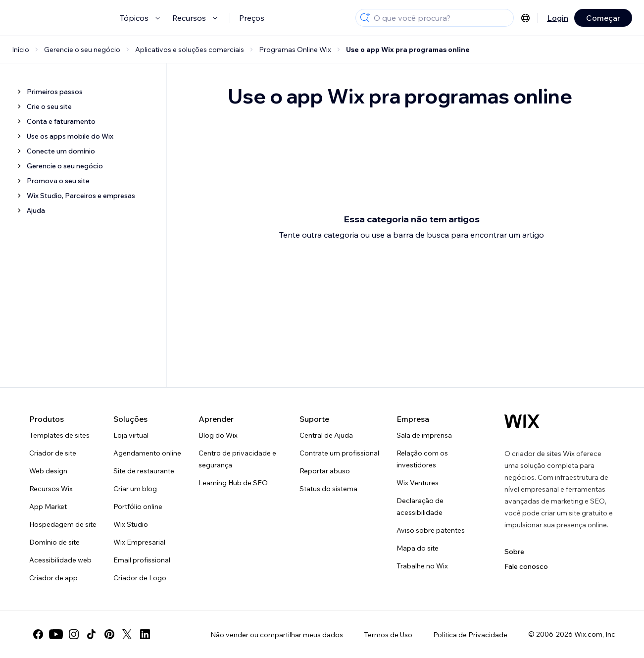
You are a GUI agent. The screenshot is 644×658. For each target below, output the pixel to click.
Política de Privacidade (470, 635)
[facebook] (38, 634)
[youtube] (56, 634)
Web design (48, 471)
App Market (48, 506)
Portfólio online (138, 506)
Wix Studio (131, 524)
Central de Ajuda (326, 435)
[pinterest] (109, 634)
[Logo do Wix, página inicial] (522, 421)
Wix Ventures (418, 483)
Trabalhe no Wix (422, 566)
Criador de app (53, 578)
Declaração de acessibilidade (420, 506)
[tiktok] (92, 634)
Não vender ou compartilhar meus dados (277, 635)
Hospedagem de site (63, 524)
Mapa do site (418, 548)
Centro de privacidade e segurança (237, 459)
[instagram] (74, 634)
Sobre (514, 552)
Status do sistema (328, 489)
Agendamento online (147, 453)
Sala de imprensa (424, 435)
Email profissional (142, 560)
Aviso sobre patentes (431, 530)
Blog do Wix (218, 435)
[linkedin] (145, 634)
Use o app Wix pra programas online (408, 50)
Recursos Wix (51, 489)
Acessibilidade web (60, 560)
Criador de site (53, 453)
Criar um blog (135, 489)
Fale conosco (526, 566)
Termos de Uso (388, 635)
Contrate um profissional (339, 453)
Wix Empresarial (139, 542)
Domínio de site (54, 542)
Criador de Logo (140, 578)
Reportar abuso (325, 471)
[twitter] (127, 634)
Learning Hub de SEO (233, 483)
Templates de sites (59, 435)
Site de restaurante (144, 471)
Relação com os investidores (422, 459)
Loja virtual (131, 435)
